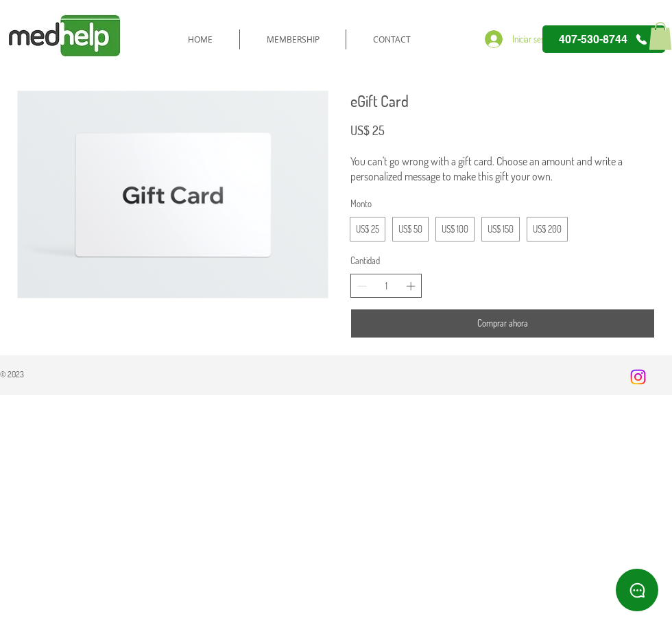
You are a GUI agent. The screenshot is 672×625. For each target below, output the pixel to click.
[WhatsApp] (637, 590)
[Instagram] (638, 377)
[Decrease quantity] (362, 286)
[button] (660, 36)
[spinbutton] (386, 286)
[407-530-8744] (604, 39)
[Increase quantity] (411, 286)
